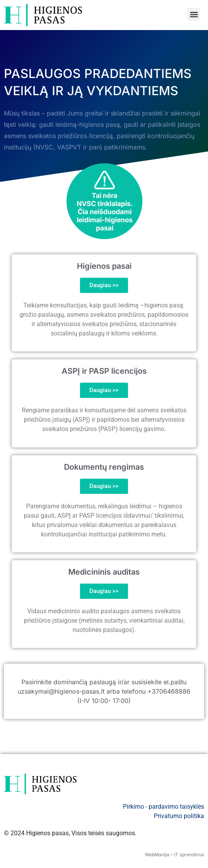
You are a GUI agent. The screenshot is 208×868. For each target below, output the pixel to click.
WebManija (157, 855)
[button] (194, 14)
